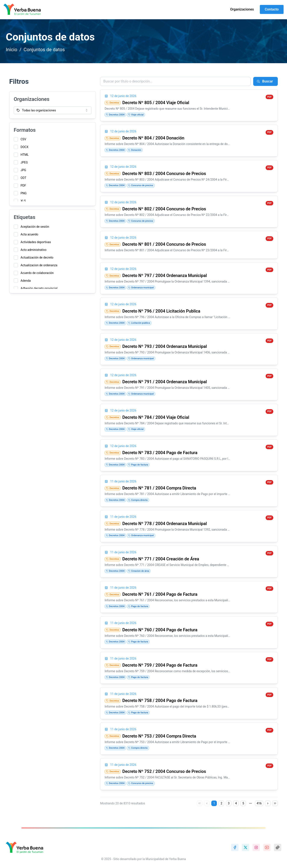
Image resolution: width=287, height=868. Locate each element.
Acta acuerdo (29, 234)
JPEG (24, 162)
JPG (23, 170)
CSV (23, 139)
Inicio (12, 49)
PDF (23, 186)
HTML (25, 155)
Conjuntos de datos (44, 49)
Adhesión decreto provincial (39, 288)
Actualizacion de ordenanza (39, 265)
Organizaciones (242, 9)
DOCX (24, 147)
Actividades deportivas (36, 242)
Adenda (26, 281)
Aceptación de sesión (35, 227)
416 (259, 803)
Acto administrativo (33, 250)
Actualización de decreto (37, 257)
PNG (24, 193)
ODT (23, 178)
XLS (23, 201)
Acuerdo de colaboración (37, 273)
